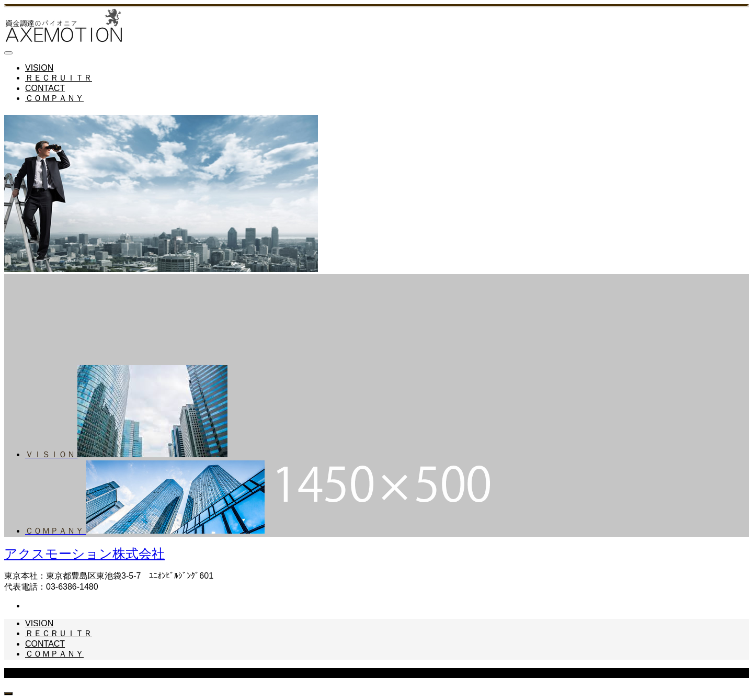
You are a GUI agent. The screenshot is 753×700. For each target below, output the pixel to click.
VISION (39, 68)
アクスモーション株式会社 (84, 554)
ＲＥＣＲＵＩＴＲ (59, 78)
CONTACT (45, 88)
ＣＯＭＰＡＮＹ (54, 98)
